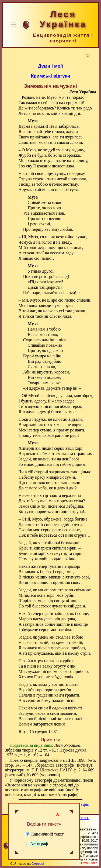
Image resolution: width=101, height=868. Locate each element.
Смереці (38, 864)
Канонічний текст (45, 834)
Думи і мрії (50, 66)
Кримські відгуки (51, 76)
